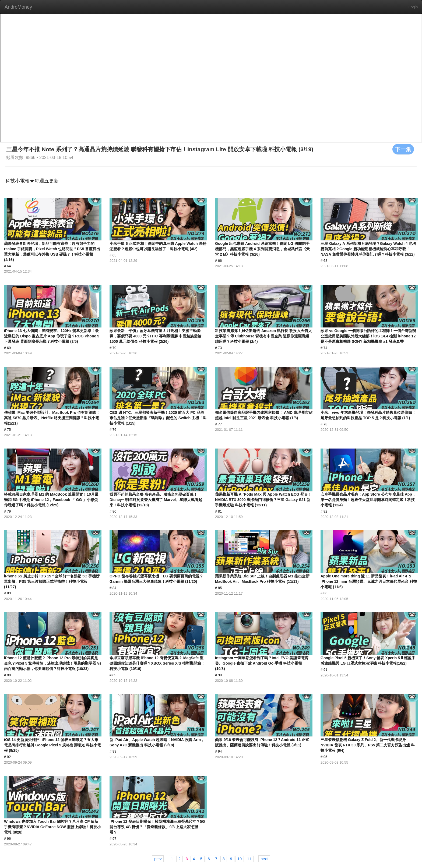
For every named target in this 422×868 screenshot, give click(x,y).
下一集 (403, 149)
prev (158, 859)
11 (249, 859)
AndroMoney (18, 7)
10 (240, 859)
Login (413, 7)
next (264, 859)
